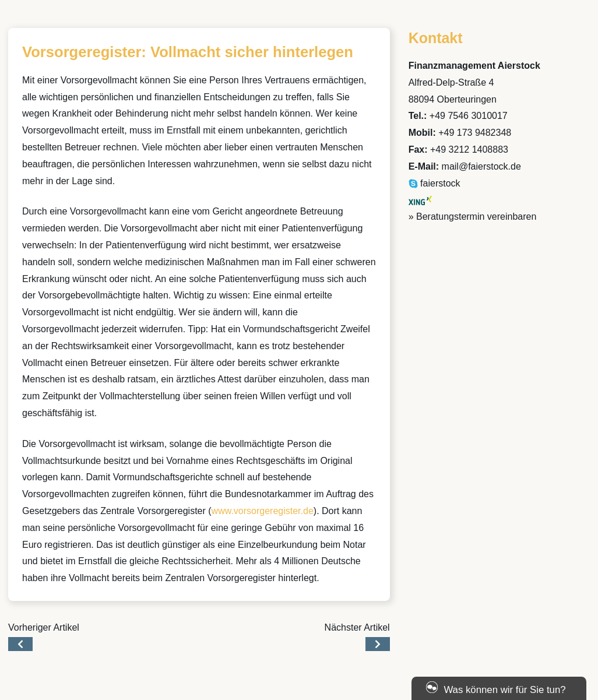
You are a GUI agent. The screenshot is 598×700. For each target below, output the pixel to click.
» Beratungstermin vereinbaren (473, 217)
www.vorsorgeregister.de (263, 511)
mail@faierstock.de (481, 166)
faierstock (435, 183)
